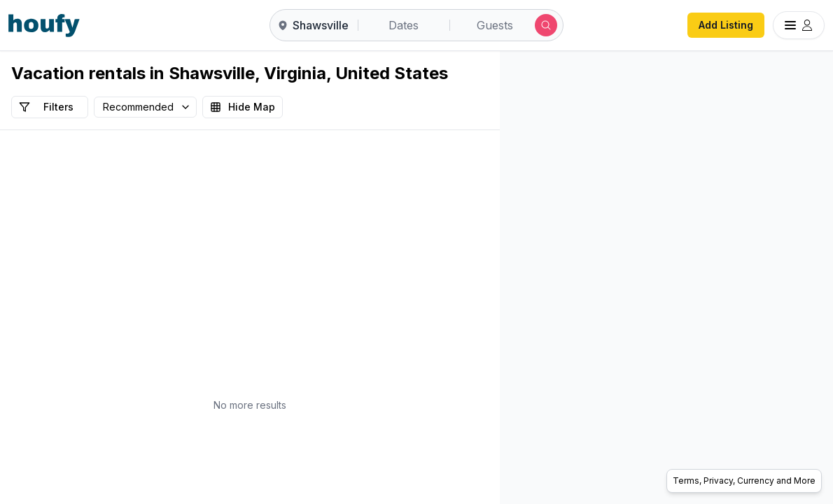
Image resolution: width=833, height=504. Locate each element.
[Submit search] (546, 25)
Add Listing (726, 25)
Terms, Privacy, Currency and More (744, 481)
